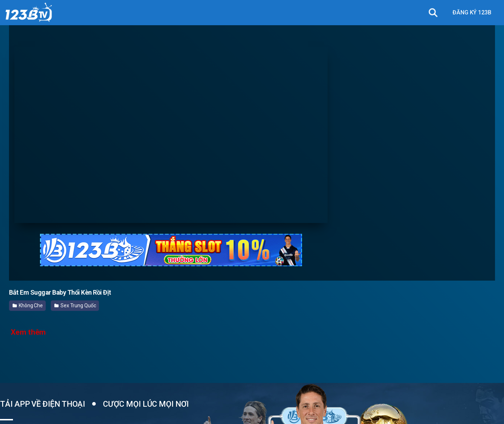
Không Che (28, 305)
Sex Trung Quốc (75, 305)
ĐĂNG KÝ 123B (472, 12)
